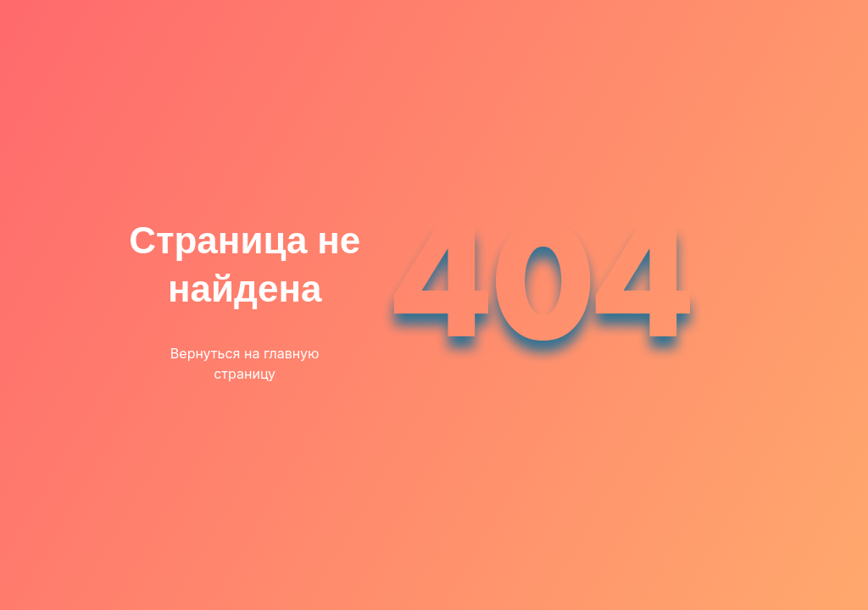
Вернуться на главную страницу (245, 363)
